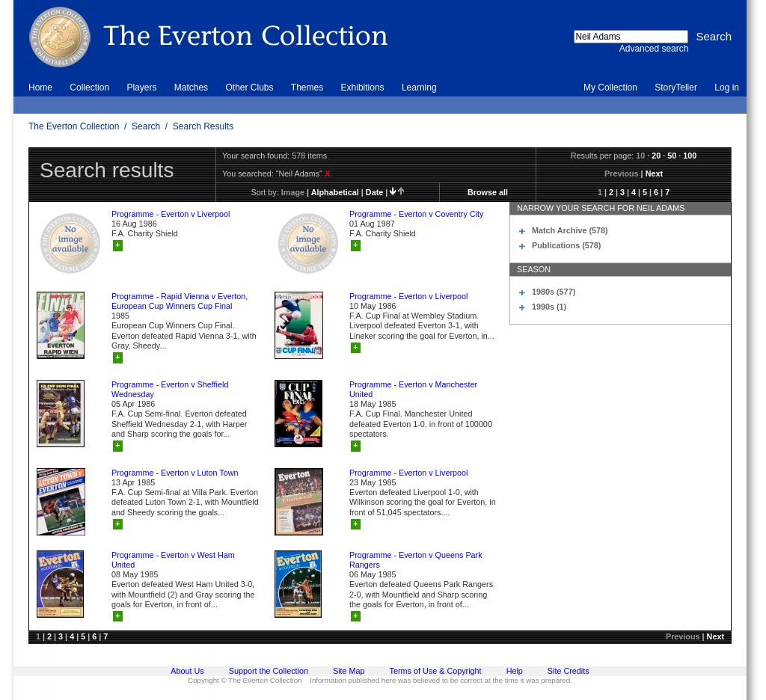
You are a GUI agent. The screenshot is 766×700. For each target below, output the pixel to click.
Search (146, 126)
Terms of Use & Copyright (436, 671)
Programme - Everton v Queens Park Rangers (416, 560)
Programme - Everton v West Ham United (173, 560)
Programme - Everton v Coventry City (416, 214)
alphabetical (335, 192)
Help (515, 671)
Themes (307, 87)
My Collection (610, 87)
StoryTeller (676, 87)
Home (40, 87)
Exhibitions (363, 87)
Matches (191, 87)
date (374, 192)
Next (654, 174)
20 (656, 156)
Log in (727, 87)
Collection (89, 87)
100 (690, 156)
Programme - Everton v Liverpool (171, 214)
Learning (419, 87)
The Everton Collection (74, 126)
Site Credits (569, 671)
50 (672, 156)
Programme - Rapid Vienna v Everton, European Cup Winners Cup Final (180, 301)
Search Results (203, 126)
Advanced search (654, 49)
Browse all (488, 192)
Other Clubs (249, 87)
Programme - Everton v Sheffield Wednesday (170, 389)
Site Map (349, 671)
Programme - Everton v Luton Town (175, 473)
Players (141, 87)
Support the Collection (269, 671)
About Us (187, 671)
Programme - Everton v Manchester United (413, 389)
